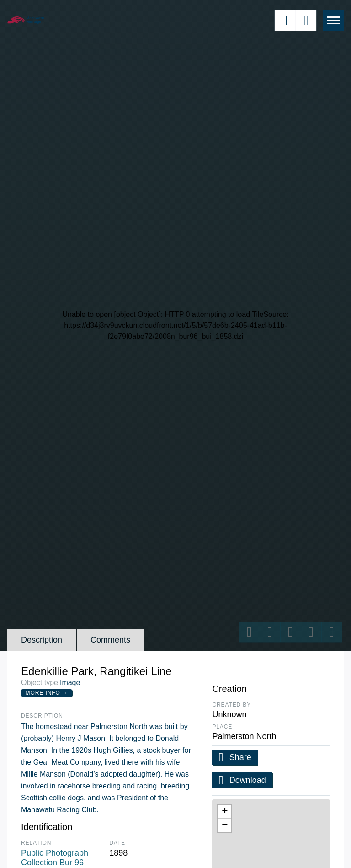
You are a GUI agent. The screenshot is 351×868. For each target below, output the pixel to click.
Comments (110, 640)
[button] (224, 812)
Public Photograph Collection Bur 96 (55, 858)
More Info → (47, 693)
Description (42, 640)
